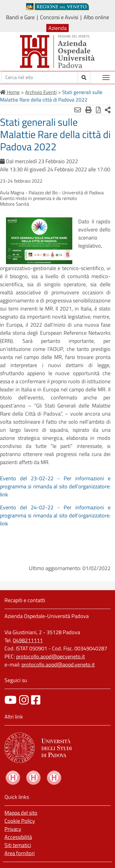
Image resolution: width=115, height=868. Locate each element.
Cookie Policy (20, 821)
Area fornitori (20, 853)
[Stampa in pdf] (98, 110)
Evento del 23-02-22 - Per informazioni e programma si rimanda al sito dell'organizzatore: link (55, 486)
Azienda (57, 28)
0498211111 (28, 640)
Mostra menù (106, 75)
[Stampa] (88, 110)
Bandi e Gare (20, 17)
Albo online (96, 17)
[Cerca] (40, 77)
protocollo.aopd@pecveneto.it (50, 656)
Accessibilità (18, 837)
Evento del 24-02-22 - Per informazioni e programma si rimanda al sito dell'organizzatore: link (55, 515)
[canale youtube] (11, 700)
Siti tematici (18, 845)
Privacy (13, 829)
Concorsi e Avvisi (59, 17)
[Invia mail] (78, 110)
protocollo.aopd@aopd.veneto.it (58, 665)
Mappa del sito (21, 813)
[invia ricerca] (84, 77)
